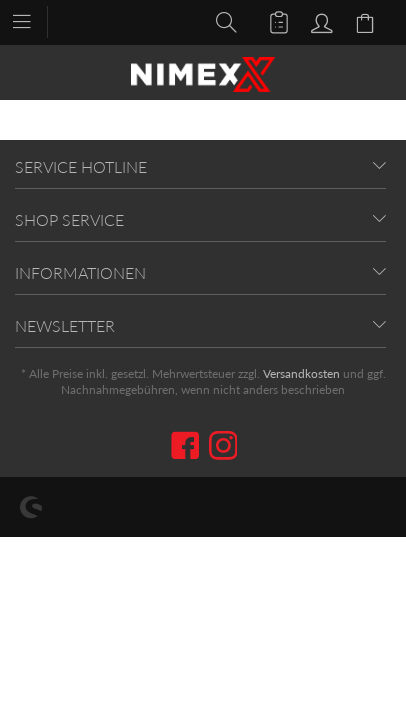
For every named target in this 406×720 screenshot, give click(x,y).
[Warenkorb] (368, 21)
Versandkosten (301, 373)
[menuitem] (31, 20)
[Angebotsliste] (270, 21)
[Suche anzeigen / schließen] (221, 21)
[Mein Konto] (319, 21)
